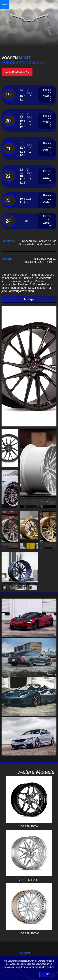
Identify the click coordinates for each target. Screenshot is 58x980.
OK (47, 974)
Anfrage (29, 299)
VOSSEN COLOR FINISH (40, 262)
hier (52, 967)
